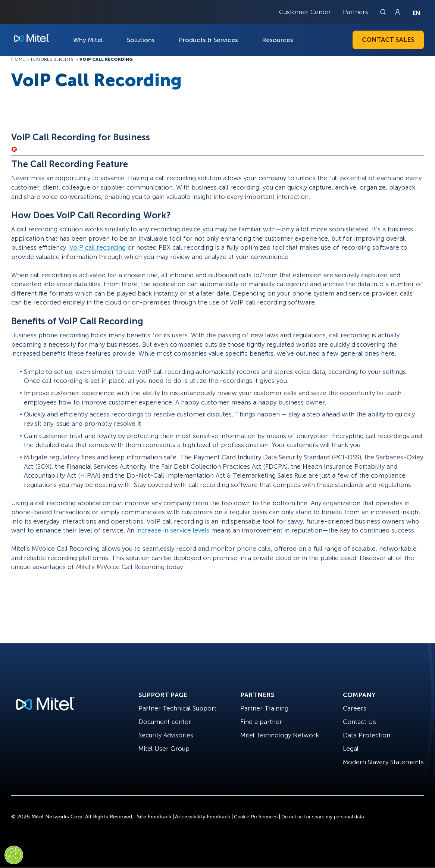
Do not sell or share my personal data (323, 817)
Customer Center (305, 12)
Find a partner (261, 722)
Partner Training (264, 708)
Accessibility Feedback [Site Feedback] (203, 817)
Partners (356, 12)
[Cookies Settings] (14, 855)
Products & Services (208, 40)
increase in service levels (173, 530)
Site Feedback (154, 817)
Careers (355, 708)
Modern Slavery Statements (383, 762)
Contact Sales (388, 40)
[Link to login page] (397, 12)
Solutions (141, 40)
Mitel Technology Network (280, 735)
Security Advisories (166, 735)
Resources (278, 40)
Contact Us (359, 722)
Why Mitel (88, 40)
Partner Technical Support (177, 708)
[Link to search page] (384, 12)
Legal (351, 749)
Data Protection (367, 735)
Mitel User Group (164, 749)
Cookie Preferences (256, 817)
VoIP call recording (98, 247)
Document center (165, 722)
